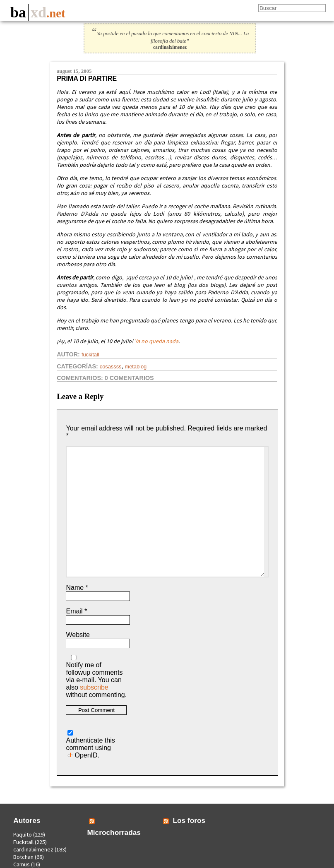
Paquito (23, 834)
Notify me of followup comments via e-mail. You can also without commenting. (96, 677)
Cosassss (111, 367)
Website (78, 635)
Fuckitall (90, 355)
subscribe (94, 687)
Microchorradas (114, 832)
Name (77, 588)
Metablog (136, 367)
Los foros (189, 820)
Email (76, 611)
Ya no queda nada (156, 341)
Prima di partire (87, 78)
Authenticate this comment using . (90, 744)
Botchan (23, 857)
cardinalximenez (33, 849)
